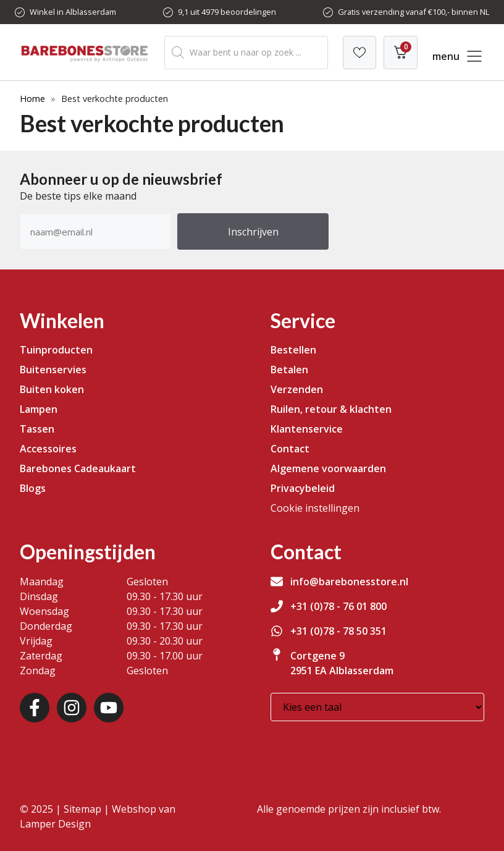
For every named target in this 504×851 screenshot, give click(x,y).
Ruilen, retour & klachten (331, 409)
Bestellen (293, 350)
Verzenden (297, 389)
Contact (290, 449)
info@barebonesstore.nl (349, 582)
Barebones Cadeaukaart (78, 468)
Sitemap (82, 809)
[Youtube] (109, 708)
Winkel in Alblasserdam (73, 12)
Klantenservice (307, 429)
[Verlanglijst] (359, 53)
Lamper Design (55, 824)
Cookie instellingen (315, 508)
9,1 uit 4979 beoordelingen (227, 12)
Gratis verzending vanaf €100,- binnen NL (414, 12)
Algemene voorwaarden (328, 468)
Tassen (37, 429)
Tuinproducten (56, 350)
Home (32, 99)
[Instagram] (72, 708)
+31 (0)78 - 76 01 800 (338, 606)
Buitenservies (53, 370)
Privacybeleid (303, 488)
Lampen (39, 409)
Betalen (289, 370)
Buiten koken (52, 389)
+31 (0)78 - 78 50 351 (338, 631)
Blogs (33, 488)
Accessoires (48, 449)
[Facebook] (35, 708)
